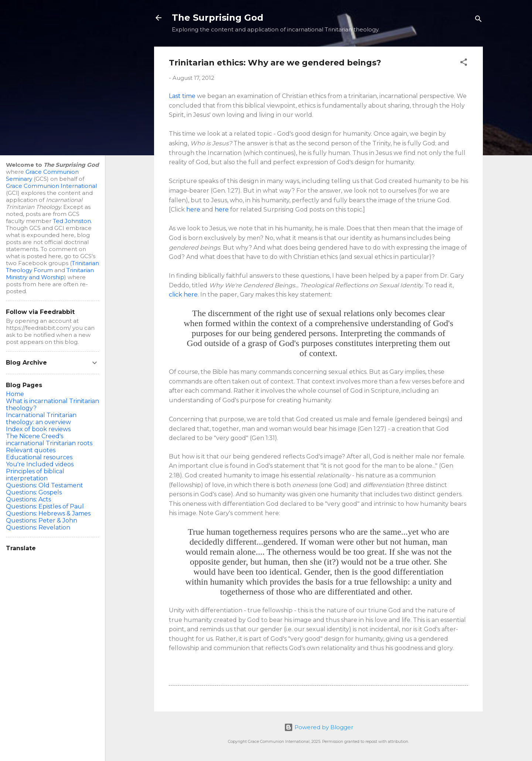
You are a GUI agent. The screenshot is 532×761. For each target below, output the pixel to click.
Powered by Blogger (319, 727)
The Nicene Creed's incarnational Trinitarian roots (49, 440)
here (193, 209)
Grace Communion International (51, 186)
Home (15, 394)
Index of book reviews (38, 429)
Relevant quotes (31, 450)
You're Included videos (40, 464)
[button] (464, 63)
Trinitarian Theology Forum (52, 267)
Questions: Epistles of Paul (45, 506)
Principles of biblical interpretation (35, 475)
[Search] (478, 20)
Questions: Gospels (34, 492)
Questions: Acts (28, 499)
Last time (182, 96)
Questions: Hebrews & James (48, 513)
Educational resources (39, 457)
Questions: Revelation (38, 527)
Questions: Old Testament (45, 485)
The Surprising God (218, 18)
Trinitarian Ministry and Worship (50, 274)
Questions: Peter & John (42, 520)
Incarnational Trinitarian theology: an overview (41, 419)
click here (183, 295)
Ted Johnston (72, 221)
